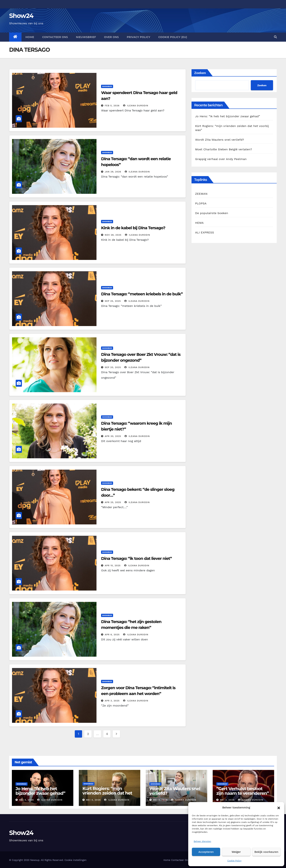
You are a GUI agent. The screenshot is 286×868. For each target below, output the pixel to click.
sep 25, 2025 (113, 301)
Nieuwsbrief (86, 37)
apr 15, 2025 (113, 566)
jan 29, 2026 (113, 172)
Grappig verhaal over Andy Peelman (221, 159)
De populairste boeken (212, 213)
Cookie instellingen (75, 860)
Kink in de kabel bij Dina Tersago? (133, 228)
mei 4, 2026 (26, 800)
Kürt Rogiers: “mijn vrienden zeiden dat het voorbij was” (107, 793)
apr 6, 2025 (112, 635)
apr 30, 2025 (113, 436)
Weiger (236, 852)
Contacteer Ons (55, 37)
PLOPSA (201, 203)
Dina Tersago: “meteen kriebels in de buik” (142, 294)
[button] (279, 808)
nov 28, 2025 (113, 235)
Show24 (21, 16)
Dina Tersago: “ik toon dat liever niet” (136, 558)
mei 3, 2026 (227, 800)
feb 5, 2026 (112, 106)
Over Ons (111, 37)
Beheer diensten (202, 841)
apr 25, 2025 (113, 502)
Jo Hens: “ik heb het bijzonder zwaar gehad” (228, 116)
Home (30, 37)
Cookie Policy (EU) (173, 37)
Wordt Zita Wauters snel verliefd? (220, 140)
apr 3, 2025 (112, 701)
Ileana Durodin (136, 106)
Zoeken (200, 73)
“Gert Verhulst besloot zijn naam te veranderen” (243, 791)
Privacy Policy (139, 37)
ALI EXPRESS (205, 232)
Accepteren (206, 852)
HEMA (199, 223)
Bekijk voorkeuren (266, 852)
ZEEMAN (201, 194)
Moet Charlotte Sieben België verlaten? (224, 149)
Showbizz (107, 86)
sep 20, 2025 (113, 367)
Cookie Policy (234, 861)
